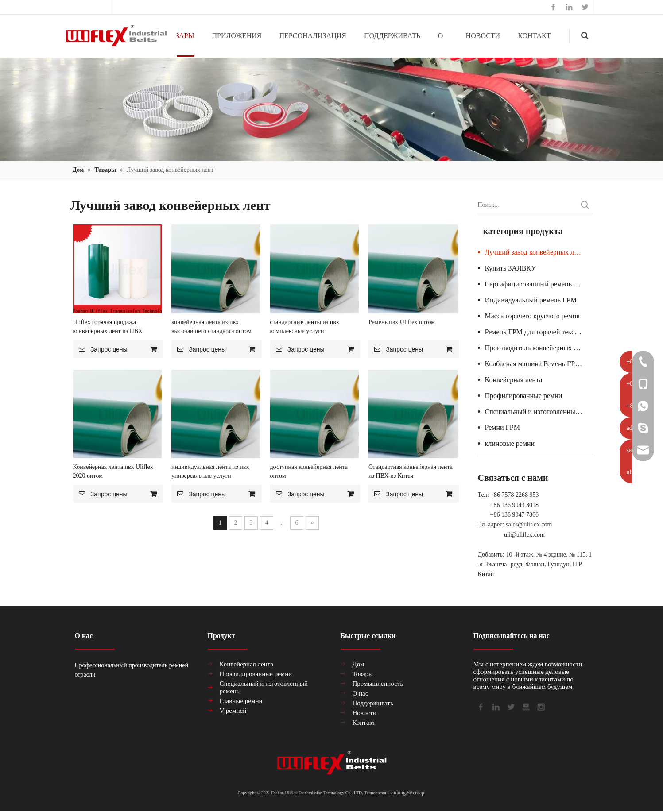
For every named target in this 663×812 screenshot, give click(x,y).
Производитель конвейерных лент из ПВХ (539, 348)
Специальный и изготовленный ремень (539, 412)
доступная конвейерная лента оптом (309, 471)
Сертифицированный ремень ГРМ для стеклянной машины (539, 284)
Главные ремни (241, 701)
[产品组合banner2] (331, 109)
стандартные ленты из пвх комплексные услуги (305, 327)
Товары (363, 674)
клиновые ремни (510, 443)
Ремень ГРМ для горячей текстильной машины (539, 332)
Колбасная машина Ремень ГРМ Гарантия (539, 364)
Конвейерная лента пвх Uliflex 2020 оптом (113, 471)
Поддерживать (373, 703)
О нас (361, 693)
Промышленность (378, 684)
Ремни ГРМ (502, 427)
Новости (364, 713)
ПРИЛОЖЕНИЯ (237, 36)
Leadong (396, 793)
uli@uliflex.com (524, 535)
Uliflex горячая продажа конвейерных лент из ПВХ (108, 327)
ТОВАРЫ (180, 36)
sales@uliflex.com (202, 7)
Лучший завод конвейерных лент (535, 252)
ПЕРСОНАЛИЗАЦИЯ (313, 36)
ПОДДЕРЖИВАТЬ (392, 36)
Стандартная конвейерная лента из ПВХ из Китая (411, 471)
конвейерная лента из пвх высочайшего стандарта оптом (211, 327)
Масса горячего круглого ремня (532, 316)
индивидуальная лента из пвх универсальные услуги (210, 471)
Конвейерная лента (514, 380)
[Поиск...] (527, 205)
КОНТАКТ (534, 36)
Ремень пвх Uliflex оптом (402, 322)
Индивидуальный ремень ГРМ (531, 300)
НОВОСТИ (483, 36)
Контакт (364, 723)
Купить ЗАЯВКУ (510, 268)
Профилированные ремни (524, 396)
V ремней (233, 711)
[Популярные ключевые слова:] (585, 205)
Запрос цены (100, 349)
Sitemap (416, 793)
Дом (359, 664)
